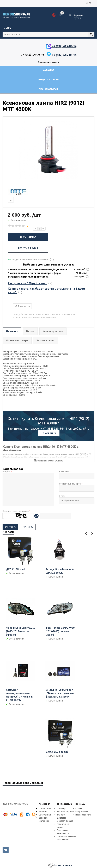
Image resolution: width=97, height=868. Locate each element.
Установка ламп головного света (28, 277)
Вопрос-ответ (83, 812)
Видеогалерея (48, 80)
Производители (83, 815)
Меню (7, 28)
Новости (43, 812)
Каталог (48, 70)
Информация (65, 804)
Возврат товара (65, 821)
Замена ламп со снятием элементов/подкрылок (38, 269)
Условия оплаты (65, 812)
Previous (86, 534)
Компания (44, 804)
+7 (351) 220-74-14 (55, 429)
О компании (45, 809)
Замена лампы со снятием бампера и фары (34, 273)
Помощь (80, 804)
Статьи (79, 809)
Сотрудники (45, 815)
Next (92, 534)
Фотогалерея (48, 89)
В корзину (28, 237)
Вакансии (43, 818)
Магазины (44, 821)
